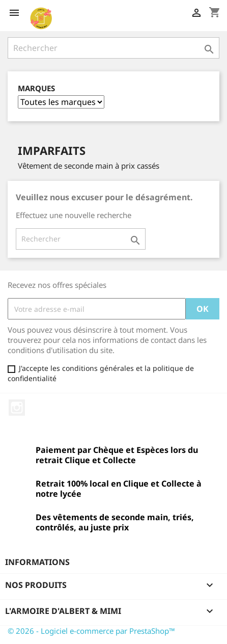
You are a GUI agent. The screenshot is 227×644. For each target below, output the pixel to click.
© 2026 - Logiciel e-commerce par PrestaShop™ (91, 631)
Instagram (17, 408)
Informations (37, 562)
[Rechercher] (113, 48)
